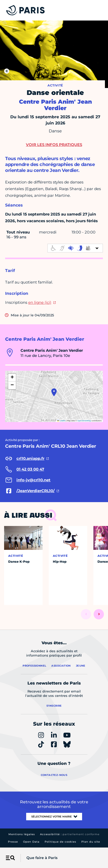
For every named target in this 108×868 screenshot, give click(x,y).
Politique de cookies (60, 842)
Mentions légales (22, 834)
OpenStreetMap (84, 421)
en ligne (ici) (40, 302)
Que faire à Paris (42, 858)
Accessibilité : (70, 834)
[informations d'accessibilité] (75, 248)
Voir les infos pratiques (54, 145)
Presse (13, 842)
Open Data (31, 842)
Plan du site (91, 842)
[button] (54, 392)
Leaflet (61, 421)
